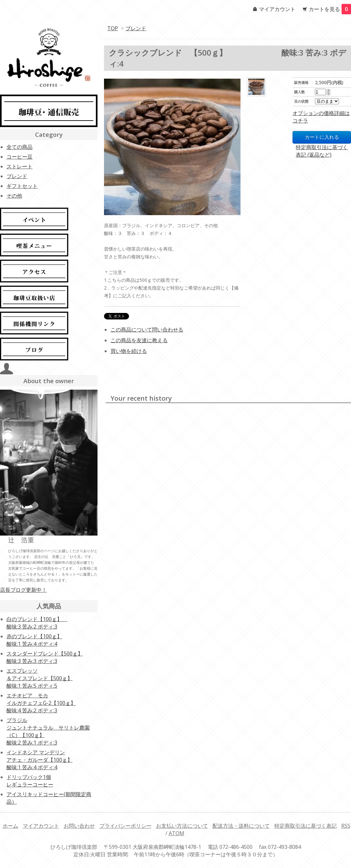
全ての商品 (19, 147)
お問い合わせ (79, 826)
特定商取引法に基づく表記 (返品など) (322, 151)
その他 (14, 196)
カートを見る (330, 9)
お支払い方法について (182, 826)
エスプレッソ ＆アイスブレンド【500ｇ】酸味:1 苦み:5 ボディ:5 (39, 678)
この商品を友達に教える (139, 340)
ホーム (10, 826)
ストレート (19, 166)
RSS (346, 826)
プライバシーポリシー (125, 826)
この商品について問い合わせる (147, 330)
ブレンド (136, 28)
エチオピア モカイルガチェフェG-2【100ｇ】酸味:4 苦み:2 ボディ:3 (41, 703)
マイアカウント (277, 9)
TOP (113, 28)
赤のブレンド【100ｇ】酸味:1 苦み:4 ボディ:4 (34, 640)
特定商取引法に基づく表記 (305, 826)
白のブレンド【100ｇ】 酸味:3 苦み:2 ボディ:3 (37, 623)
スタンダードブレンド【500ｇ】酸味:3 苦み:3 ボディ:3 (45, 657)
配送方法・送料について (241, 826)
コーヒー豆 (19, 157)
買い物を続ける (129, 351)
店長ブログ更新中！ (23, 590)
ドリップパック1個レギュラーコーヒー (30, 781)
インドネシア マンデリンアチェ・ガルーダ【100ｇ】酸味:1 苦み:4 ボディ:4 (39, 760)
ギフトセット (22, 186)
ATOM (176, 833)
